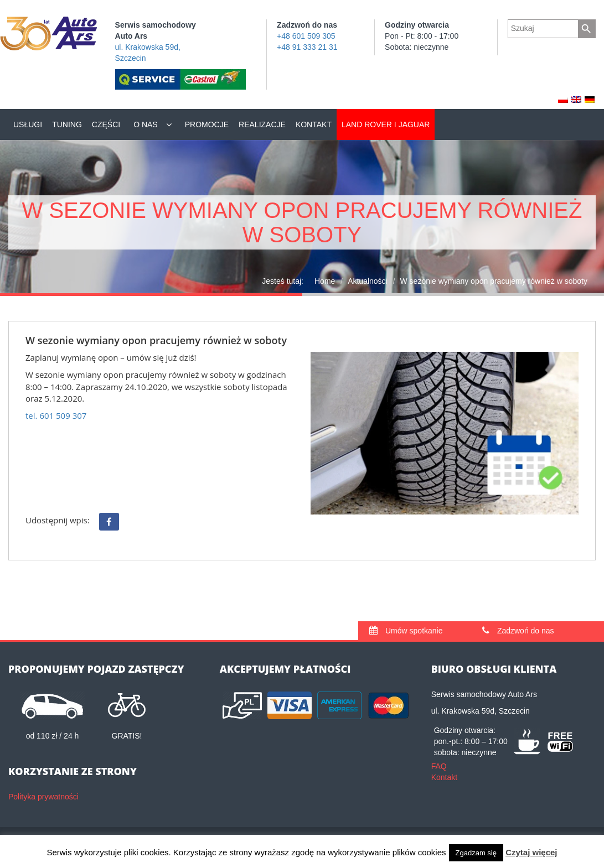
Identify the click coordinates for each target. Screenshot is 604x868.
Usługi (28, 124)
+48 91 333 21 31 (307, 47)
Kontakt (314, 124)
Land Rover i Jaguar (386, 124)
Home (325, 281)
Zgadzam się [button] (476, 853)
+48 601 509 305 (306, 36)
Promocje (207, 124)
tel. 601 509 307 (56, 415)
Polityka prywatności (43, 797)
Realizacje (262, 124)
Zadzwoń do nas (518, 631)
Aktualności (368, 281)
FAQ (439, 766)
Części (106, 124)
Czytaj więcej (531, 852)
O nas (146, 124)
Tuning (67, 124)
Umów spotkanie (406, 631)
